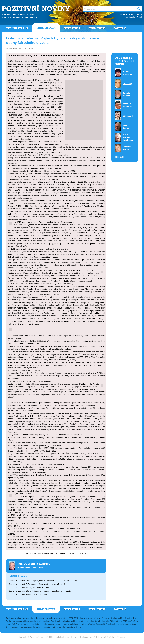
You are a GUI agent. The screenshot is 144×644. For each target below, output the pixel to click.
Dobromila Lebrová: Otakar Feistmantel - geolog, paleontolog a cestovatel (40, 591)
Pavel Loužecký (36, 637)
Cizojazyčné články (106, 637)
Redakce (84, 637)
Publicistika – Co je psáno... (24, 48)
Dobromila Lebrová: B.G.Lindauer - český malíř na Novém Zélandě (37, 584)
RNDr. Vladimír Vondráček (128, 137)
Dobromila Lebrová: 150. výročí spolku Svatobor (29, 587)
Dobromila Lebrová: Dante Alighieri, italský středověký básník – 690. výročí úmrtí (43, 581)
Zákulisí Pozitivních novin (67, 637)
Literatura (72, 28)
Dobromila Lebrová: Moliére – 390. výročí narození (30, 594)
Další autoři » (121, 157)
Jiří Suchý (128, 84)
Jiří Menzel (128, 116)
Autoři (93, 637)
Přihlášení (121, 637)
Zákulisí (120, 28)
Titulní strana (17, 28)
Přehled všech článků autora (30, 567)
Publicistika (46, 28)
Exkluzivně (97, 28)
